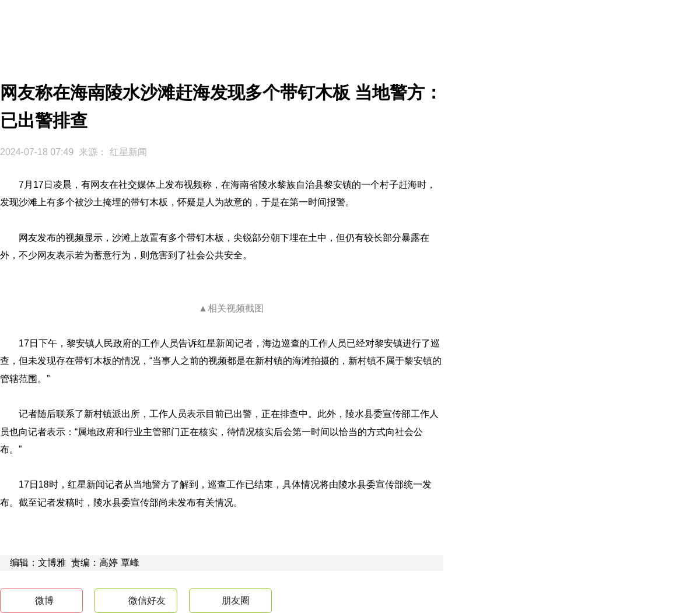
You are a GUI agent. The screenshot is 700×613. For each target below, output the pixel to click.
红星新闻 (128, 152)
